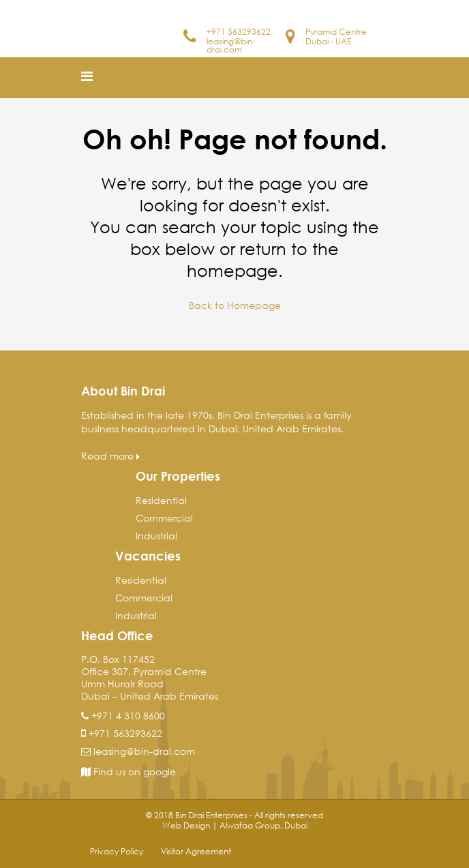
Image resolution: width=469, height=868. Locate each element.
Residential (161, 500)
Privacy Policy (117, 851)
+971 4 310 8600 (128, 716)
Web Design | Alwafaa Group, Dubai (235, 825)
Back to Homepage (235, 305)
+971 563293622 (239, 32)
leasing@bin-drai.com (231, 45)
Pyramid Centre (336, 32)
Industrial (156, 536)
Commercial (164, 518)
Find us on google (128, 772)
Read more (110, 456)
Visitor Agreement (196, 851)
